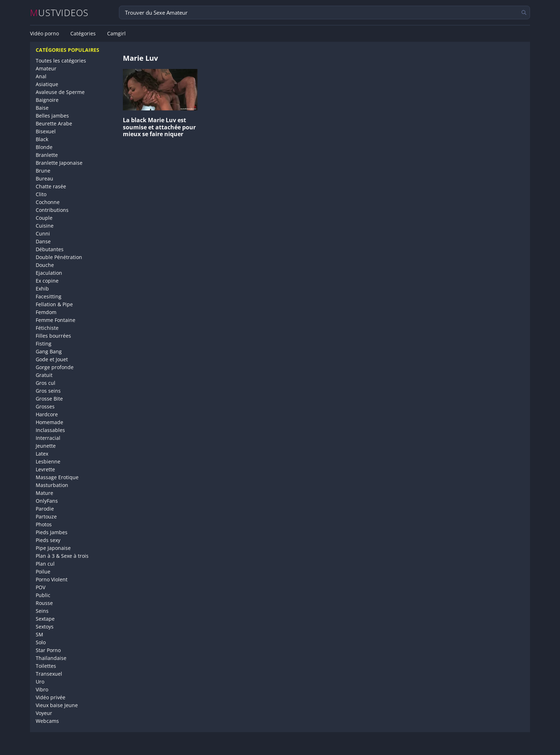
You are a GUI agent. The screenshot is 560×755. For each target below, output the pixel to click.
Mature (44, 493)
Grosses (45, 406)
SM (39, 634)
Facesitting (49, 296)
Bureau (44, 178)
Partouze (46, 516)
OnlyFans (47, 501)
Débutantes (50, 249)
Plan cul (45, 564)
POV (41, 587)
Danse (43, 241)
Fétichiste (47, 328)
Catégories (83, 34)
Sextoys (45, 627)
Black (42, 139)
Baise (42, 108)
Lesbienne (48, 461)
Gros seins (48, 391)
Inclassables (50, 430)
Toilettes (46, 666)
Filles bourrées (53, 336)
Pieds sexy (48, 540)
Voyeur (44, 713)
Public (43, 595)
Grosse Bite (49, 399)
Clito (41, 194)
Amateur (46, 68)
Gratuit (44, 375)
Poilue (43, 572)
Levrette (45, 469)
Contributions (52, 210)
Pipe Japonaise (53, 548)
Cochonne (48, 202)
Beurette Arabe (54, 123)
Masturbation (52, 485)
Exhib (42, 289)
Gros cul (46, 383)
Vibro (42, 689)
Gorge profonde (55, 367)
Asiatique (47, 84)
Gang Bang (49, 351)
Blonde (44, 147)
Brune (43, 171)
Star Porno (48, 650)
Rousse (44, 603)
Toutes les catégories (61, 61)
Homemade (49, 422)
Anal (41, 76)
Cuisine (45, 226)
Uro (40, 682)
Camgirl (116, 34)
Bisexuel (46, 131)
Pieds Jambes (52, 532)
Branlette (47, 155)
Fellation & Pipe (54, 304)
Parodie (45, 509)
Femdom (46, 312)
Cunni (43, 234)
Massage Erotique (57, 477)
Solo (41, 642)
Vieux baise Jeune (57, 705)
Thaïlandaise (51, 658)
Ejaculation (49, 273)
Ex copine (47, 281)
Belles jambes (52, 116)
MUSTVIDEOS (59, 13)
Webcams (47, 721)
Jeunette (46, 446)
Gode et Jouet (52, 359)
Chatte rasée (51, 186)
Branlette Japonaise (59, 163)
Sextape (45, 619)
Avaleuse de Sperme (60, 92)
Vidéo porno (44, 34)
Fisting (44, 344)
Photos (44, 524)
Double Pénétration (59, 257)
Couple (44, 218)
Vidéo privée (51, 697)
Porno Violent (52, 579)
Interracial (48, 438)
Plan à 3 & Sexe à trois (62, 556)
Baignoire (47, 100)
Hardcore (47, 414)
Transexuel (49, 674)
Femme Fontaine (56, 320)
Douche (45, 265)
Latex (42, 454)
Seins (42, 611)
